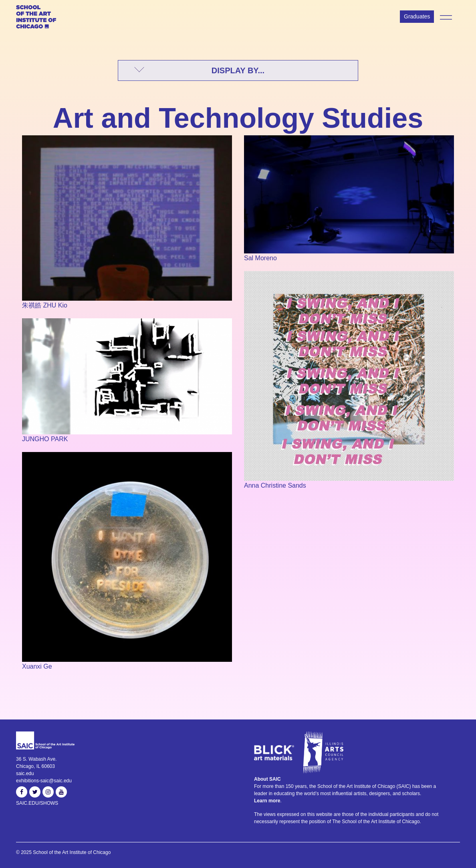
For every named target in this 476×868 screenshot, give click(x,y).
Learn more (267, 801)
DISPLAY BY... (238, 70)
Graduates (417, 16)
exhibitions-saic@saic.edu (44, 781)
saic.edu (25, 774)
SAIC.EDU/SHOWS (37, 803)
